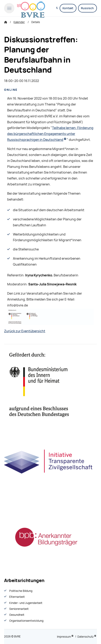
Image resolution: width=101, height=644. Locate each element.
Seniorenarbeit (19, 609)
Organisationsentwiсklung (26, 621)
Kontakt (68, 8)
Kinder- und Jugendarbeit (26, 603)
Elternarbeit (17, 597)
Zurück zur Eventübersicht (25, 331)
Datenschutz (86, 637)
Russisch (87, 8)
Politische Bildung (21, 591)
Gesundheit (17, 615)
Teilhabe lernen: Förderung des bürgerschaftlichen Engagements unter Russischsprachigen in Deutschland (50, 134)
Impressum (64, 637)
